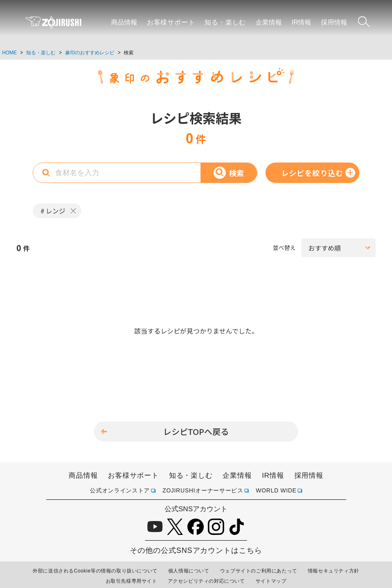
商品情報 (124, 22)
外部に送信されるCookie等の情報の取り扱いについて (95, 571)
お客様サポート (171, 22)
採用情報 (334, 22)
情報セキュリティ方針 (334, 571)
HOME (9, 53)
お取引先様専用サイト (131, 581)
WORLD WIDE (276, 490)
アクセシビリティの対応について (206, 581)
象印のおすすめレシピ (90, 53)
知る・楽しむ (225, 22)
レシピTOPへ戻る (196, 431)
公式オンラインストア (120, 490)
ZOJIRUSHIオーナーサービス (203, 490)
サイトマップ (271, 581)
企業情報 (269, 22)
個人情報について (189, 571)
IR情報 (301, 22)
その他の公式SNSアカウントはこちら (196, 550)
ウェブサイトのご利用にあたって (259, 571)
